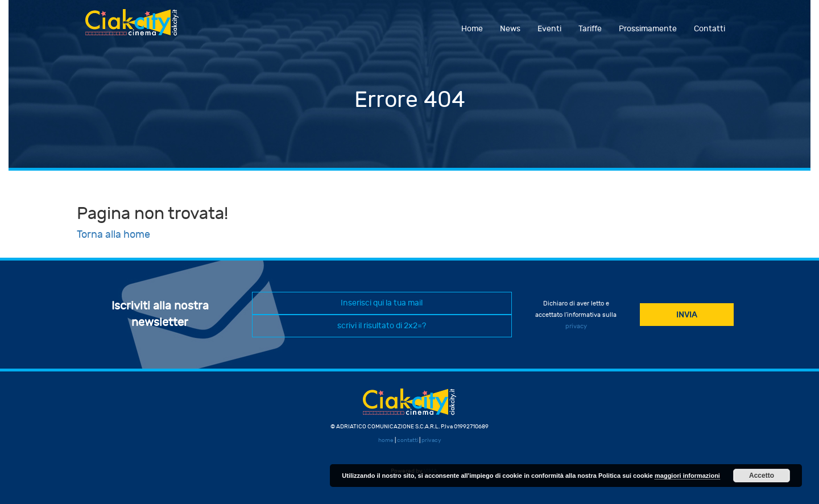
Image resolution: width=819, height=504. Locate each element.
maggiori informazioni (687, 476)
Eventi (549, 29)
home (386, 440)
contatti (408, 440)
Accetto (762, 476)
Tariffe (590, 29)
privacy (576, 326)
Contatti (710, 29)
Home (472, 29)
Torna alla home (113, 235)
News (510, 29)
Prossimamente (648, 29)
